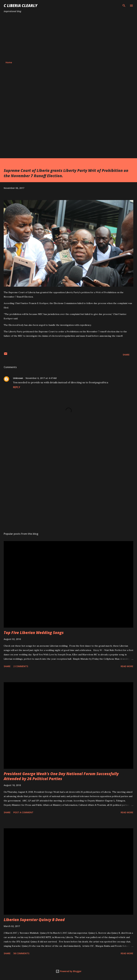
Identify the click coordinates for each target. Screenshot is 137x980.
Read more (127, 666)
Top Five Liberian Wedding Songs (34, 633)
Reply (17, 387)
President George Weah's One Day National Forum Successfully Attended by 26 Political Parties (61, 776)
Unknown (18, 378)
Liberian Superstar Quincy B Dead (34, 920)
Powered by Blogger (69, 971)
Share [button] (126, 355)
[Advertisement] (68, 37)
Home (9, 62)
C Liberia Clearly (21, 6)
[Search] (124, 6)
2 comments (21, 666)
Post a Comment (23, 812)
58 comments (21, 953)
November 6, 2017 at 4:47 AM (41, 378)
